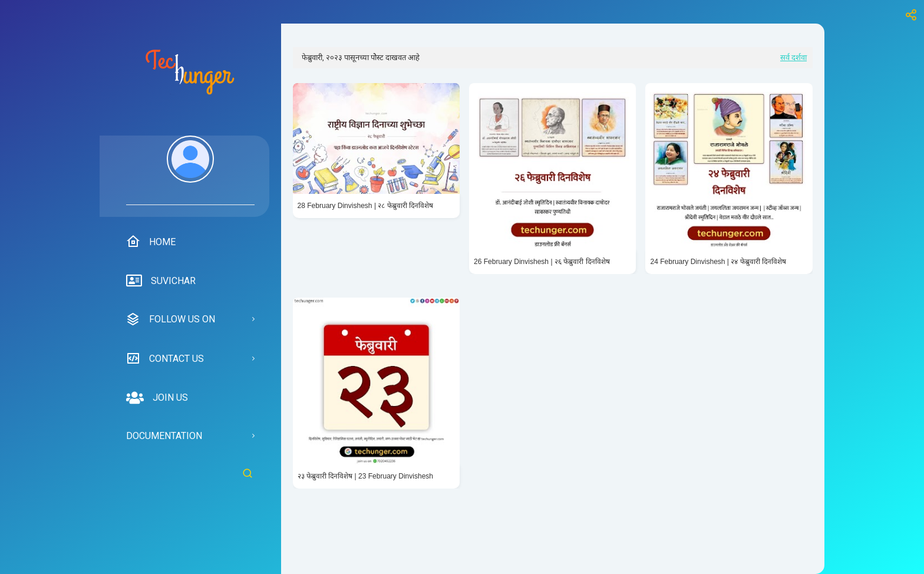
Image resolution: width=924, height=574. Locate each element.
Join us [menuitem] (157, 398)
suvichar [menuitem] (161, 281)
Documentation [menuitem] (164, 436)
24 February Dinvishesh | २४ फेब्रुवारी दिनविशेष (718, 262)
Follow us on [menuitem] (171, 319)
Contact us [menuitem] (165, 358)
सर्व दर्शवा (793, 57)
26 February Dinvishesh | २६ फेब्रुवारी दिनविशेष (542, 262)
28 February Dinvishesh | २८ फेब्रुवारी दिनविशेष (366, 206)
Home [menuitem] (151, 242)
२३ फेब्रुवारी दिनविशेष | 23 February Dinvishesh (366, 476)
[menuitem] (190, 170)
